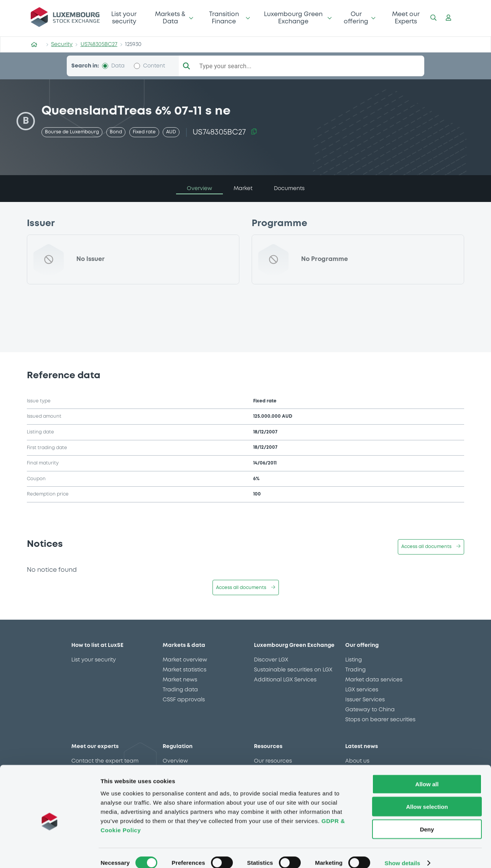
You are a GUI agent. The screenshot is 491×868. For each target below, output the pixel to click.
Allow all (427, 774)
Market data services (374, 680)
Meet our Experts (406, 18)
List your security (124, 18)
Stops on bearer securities (380, 720)
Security (62, 44)
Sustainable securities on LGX (293, 670)
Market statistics (185, 670)
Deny (427, 819)
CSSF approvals (184, 700)
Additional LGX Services (285, 680)
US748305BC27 (99, 44)
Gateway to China (370, 710)
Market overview (185, 660)
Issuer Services (365, 700)
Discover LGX (271, 660)
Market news (180, 680)
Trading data (180, 690)
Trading (355, 670)
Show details (403, 853)
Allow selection (427, 797)
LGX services (362, 690)
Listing (353, 660)
